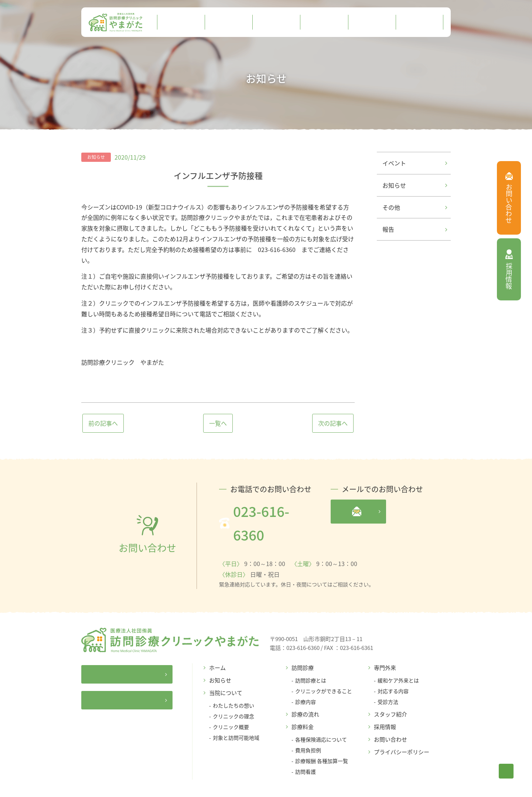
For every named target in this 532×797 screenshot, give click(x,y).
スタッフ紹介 (391, 690)
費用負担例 (308, 726)
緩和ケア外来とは (398, 656)
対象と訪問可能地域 (236, 713)
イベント (415, 163)
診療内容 (306, 678)
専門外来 (385, 644)
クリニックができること (324, 667)
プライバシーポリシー (402, 728)
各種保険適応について (321, 715)
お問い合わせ (391, 715)
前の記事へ (103, 423)
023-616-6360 (263, 511)
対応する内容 (393, 667)
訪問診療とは (311, 656)
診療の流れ (305, 690)
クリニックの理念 (233, 692)
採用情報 (385, 703)
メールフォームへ (393, 511)
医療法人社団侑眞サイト (141, 648)
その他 (415, 207)
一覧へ (218, 423)
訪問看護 (306, 747)
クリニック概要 (231, 703)
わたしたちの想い (233, 681)
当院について (226, 669)
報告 (415, 229)
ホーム (217, 644)
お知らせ (415, 185)
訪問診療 (303, 644)
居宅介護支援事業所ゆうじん (138, 672)
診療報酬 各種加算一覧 (322, 737)
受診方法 (388, 678)
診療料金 (303, 703)
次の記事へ (333, 423)
